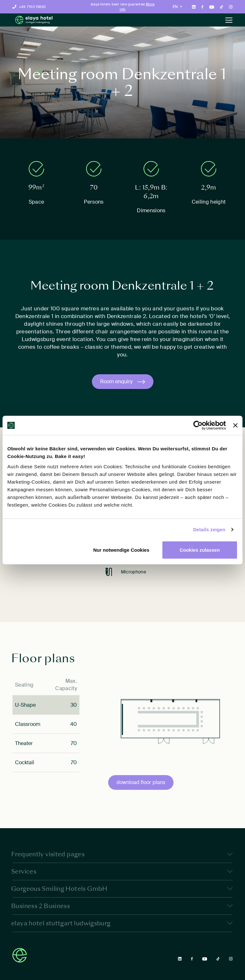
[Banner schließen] (235, 425)
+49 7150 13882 (32, 7)
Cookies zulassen (200, 550)
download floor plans (141, 782)
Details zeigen (209, 529)
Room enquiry (116, 381)
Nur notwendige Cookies (121, 550)
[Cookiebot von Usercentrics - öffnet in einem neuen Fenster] (198, 425)
